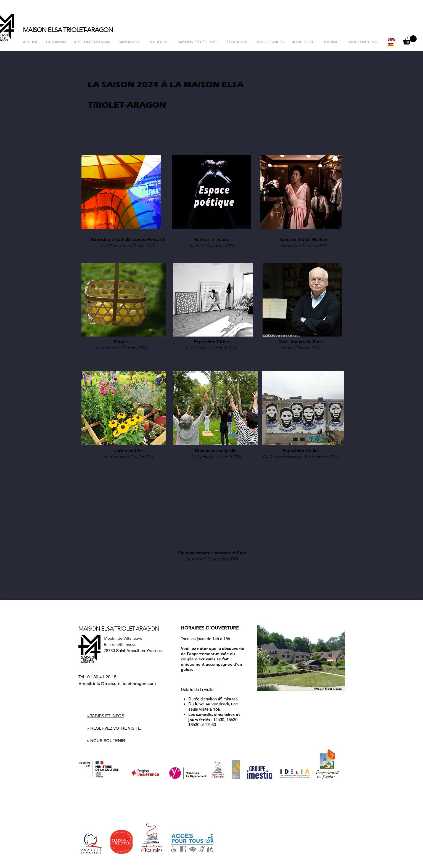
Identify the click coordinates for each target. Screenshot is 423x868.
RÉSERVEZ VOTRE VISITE (116, 728)
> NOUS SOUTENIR (106, 741)
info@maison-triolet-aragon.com (124, 683)
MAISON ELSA (43, 30)
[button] (410, 40)
